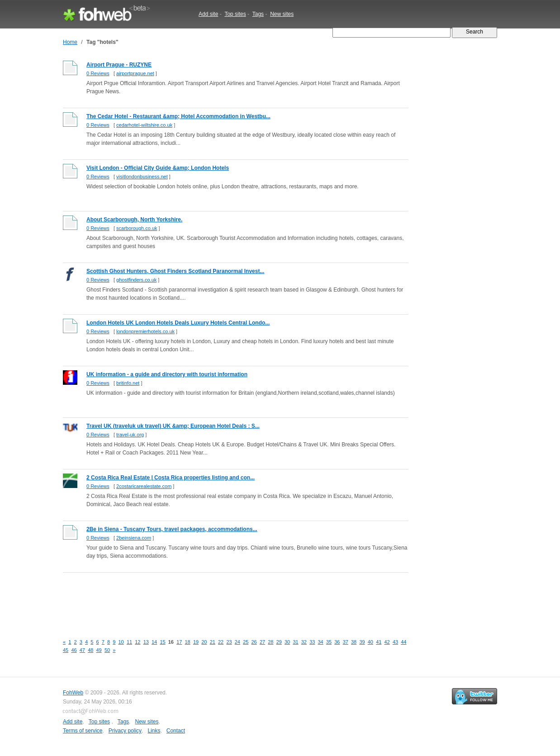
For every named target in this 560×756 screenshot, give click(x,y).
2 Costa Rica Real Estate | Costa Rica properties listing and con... (171, 478)
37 (346, 642)
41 (379, 642)
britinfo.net (128, 383)
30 (287, 642)
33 (312, 642)
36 (337, 642)
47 (82, 650)
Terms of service (83, 731)
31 (295, 642)
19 (196, 642)
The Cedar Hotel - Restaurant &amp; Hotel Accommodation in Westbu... (178, 116)
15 (162, 642)
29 (279, 642)
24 (237, 642)
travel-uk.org (130, 435)
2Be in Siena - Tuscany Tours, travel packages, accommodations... (172, 529)
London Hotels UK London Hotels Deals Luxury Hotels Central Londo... (178, 323)
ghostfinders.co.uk (136, 280)
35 (329, 642)
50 (107, 650)
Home (70, 42)
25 (246, 642)
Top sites (235, 14)
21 (213, 642)
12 (138, 642)
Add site (208, 14)
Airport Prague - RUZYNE (119, 65)
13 (146, 642)
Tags (258, 14)
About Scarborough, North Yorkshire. (134, 220)
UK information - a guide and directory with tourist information (167, 374)
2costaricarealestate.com (144, 486)
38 (354, 642)
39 (362, 642)
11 (129, 642)
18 (188, 642)
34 (321, 642)
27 (262, 642)
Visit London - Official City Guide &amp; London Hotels (158, 168)
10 (121, 642)
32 (304, 642)
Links (154, 731)
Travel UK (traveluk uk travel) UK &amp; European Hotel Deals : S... (173, 426)
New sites (282, 14)
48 (90, 650)
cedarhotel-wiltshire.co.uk (144, 125)
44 (403, 642)
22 (221, 642)
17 (179, 642)
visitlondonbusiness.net (142, 177)
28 (271, 642)
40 (370, 642)
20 (204, 642)
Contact (176, 731)
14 (154, 642)
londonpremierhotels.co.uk (145, 331)
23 (229, 642)
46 (74, 650)
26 (254, 642)
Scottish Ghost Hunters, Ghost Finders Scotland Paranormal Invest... (175, 271)
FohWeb (73, 693)
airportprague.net (135, 73)
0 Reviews (98, 73)
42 (387, 642)
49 (99, 650)
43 (395, 642)
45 (66, 650)
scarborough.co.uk (137, 228)
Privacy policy (125, 731)
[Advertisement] (228, 599)
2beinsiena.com (134, 538)
